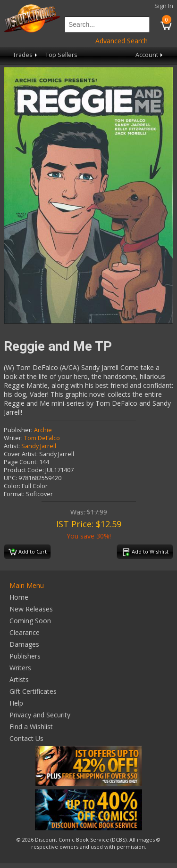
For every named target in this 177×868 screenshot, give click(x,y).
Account (150, 55)
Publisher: (18, 430)
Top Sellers (61, 55)
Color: (12, 486)
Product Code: (24, 470)
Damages (24, 644)
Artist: (12, 446)
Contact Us (26, 738)
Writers (20, 668)
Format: (14, 494)
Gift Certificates (33, 691)
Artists (19, 679)
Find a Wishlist (31, 727)
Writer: (13, 438)
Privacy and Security (40, 715)
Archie (43, 430)
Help (16, 703)
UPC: (10, 478)
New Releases (31, 609)
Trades (26, 55)
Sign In (164, 6)
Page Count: (21, 462)
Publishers (25, 656)
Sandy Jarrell (39, 446)
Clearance (25, 632)
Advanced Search (122, 41)
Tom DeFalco (42, 438)
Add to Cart (28, 552)
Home (19, 597)
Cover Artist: (21, 454)
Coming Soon (30, 621)
